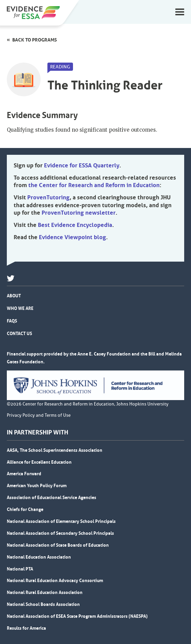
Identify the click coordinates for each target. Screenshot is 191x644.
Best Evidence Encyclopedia (75, 225)
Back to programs (35, 40)
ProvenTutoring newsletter (79, 213)
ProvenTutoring (48, 197)
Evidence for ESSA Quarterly (82, 165)
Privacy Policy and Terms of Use (39, 415)
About (14, 296)
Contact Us (19, 333)
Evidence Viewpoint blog (72, 237)
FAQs (12, 321)
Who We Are (20, 308)
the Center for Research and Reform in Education (94, 185)
